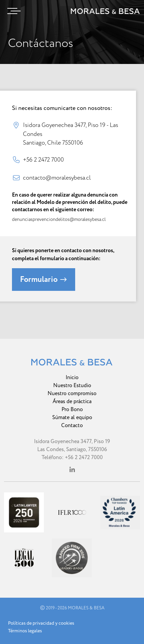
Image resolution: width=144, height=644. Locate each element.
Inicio (72, 377)
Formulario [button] (44, 280)
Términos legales (25, 631)
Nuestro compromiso (72, 393)
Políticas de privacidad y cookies (41, 623)
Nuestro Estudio (72, 385)
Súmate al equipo (72, 417)
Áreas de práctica (72, 401)
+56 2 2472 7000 (43, 160)
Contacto (72, 425)
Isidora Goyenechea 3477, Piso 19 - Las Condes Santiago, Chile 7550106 (71, 134)
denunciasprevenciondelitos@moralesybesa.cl (59, 219)
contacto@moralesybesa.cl (57, 178)
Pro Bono (72, 409)
